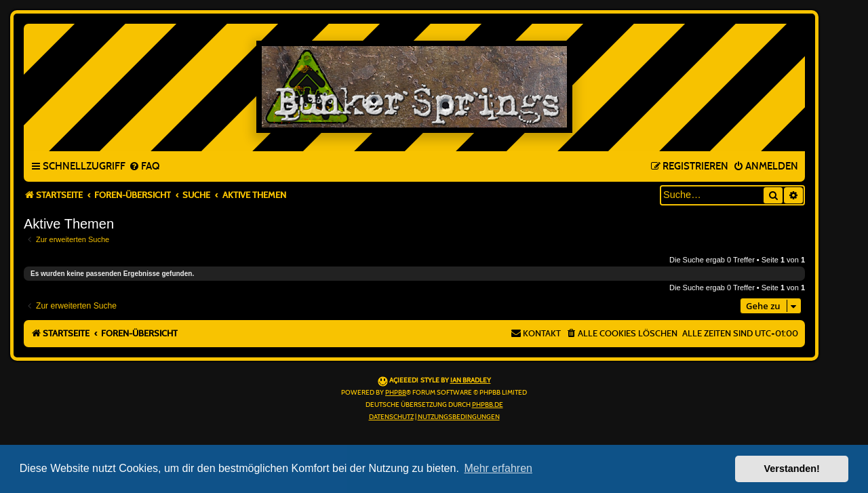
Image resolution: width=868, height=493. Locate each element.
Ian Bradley (471, 380)
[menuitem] (144, 167)
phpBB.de (488, 405)
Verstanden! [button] (792, 469)
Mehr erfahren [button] (498, 468)
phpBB (396, 393)
